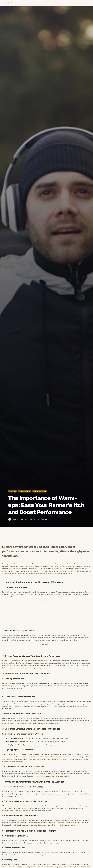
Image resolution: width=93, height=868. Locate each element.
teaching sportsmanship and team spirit (54, 759)
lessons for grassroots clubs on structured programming (22, 668)
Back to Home (9, 3)
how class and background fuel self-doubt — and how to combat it (52, 825)
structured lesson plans (10, 811)
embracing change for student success (56, 776)
